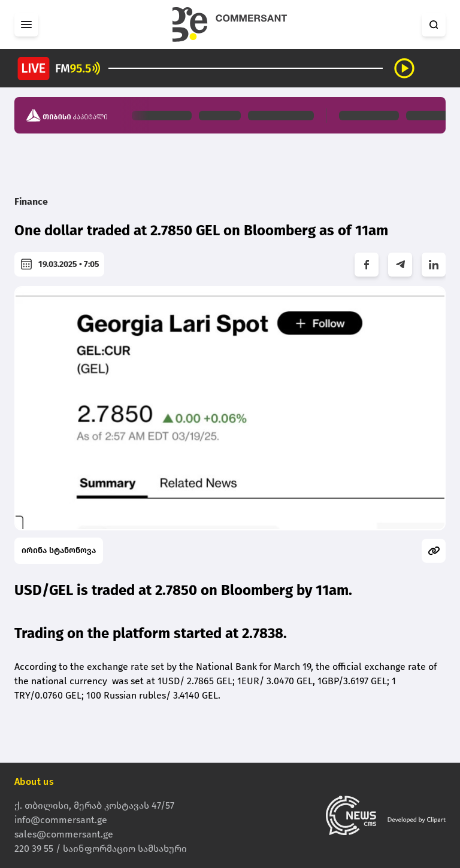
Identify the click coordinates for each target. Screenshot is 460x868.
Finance (31, 201)
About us (34, 781)
